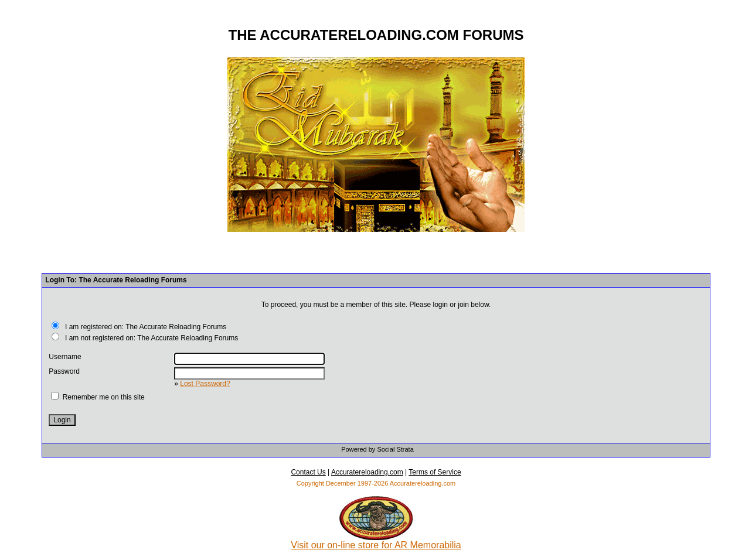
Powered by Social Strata (377, 449)
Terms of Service (435, 472)
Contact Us (308, 472)
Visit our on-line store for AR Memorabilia (376, 541)
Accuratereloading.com (367, 472)
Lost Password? (205, 384)
